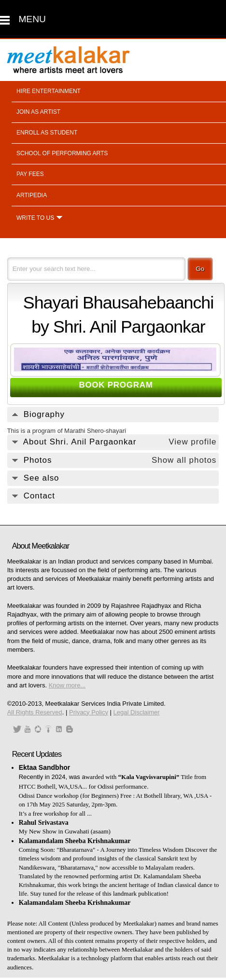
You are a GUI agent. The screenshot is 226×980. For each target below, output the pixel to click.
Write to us (35, 218)
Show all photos (184, 460)
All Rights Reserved (35, 712)
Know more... (67, 685)
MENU (32, 19)
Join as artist (38, 112)
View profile (192, 442)
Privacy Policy (89, 712)
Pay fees (30, 174)
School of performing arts (62, 153)
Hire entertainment (49, 91)
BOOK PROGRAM (116, 385)
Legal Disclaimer (137, 712)
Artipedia (32, 195)
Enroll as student (47, 133)
